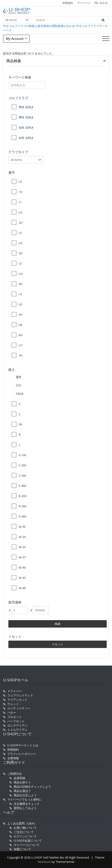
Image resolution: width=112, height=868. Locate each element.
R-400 (23, 516)
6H (20, 335)
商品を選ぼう (22, 791)
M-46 (22, 588)
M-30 (22, 527)
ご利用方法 (15, 774)
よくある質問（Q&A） (22, 823)
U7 (20, 345)
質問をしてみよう (25, 808)
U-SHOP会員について (28, 840)
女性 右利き (26, 127)
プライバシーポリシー (22, 754)
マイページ (84, 3)
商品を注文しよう (25, 795)
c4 (20, 294)
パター (12, 712)
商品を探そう (22, 782)
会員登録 (19, 778)
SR (20, 424)
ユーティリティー (19, 708)
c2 (20, 233)
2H (20, 223)
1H (20, 192)
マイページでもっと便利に (25, 799)
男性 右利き (26, 107)
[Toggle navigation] (106, 39)
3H (20, 253)
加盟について (22, 849)
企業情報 (13, 758)
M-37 (22, 557)
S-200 (22, 465)
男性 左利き (26, 117)
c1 (20, 202)
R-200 (23, 496)
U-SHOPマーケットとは (23, 745)
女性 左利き (26, 138)
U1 (20, 182)
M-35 (22, 547)
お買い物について (25, 828)
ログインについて (25, 836)
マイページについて (27, 845)
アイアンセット (17, 700)
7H (20, 355)
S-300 (22, 476)
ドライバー (15, 691)
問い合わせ (101, 3)
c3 (20, 263)
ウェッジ (13, 704)
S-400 (22, 486)
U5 (20, 304)
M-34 (22, 537)
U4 (20, 274)
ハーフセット (16, 721)
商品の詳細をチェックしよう (32, 787)
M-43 (22, 578)
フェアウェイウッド (20, 695)
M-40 (22, 568)
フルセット (15, 717)
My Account (15, 39)
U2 (20, 212)
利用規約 (68, 3)
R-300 (23, 506)
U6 (20, 325)
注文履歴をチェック (27, 804)
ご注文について (24, 832)
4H (20, 284)
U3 (20, 243)
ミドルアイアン (17, 730)
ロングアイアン (17, 725)
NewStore (44, 862)
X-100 (22, 455)
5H (20, 315)
